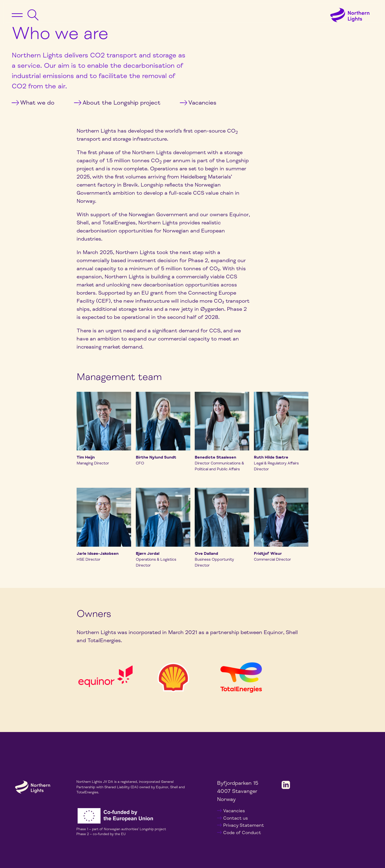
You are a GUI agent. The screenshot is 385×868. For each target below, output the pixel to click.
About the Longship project (117, 103)
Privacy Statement (244, 825)
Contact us (235, 818)
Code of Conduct (242, 833)
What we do (33, 103)
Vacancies (198, 103)
